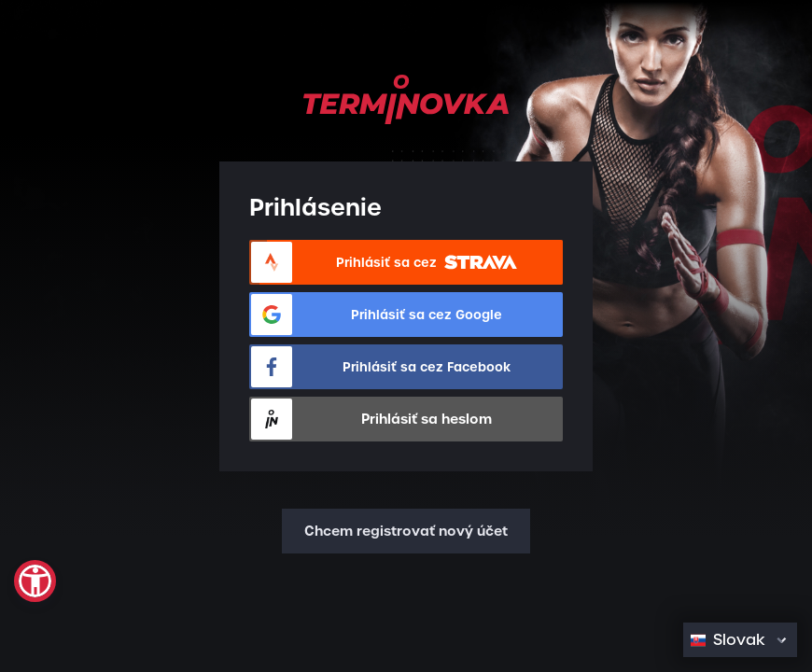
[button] (35, 581)
